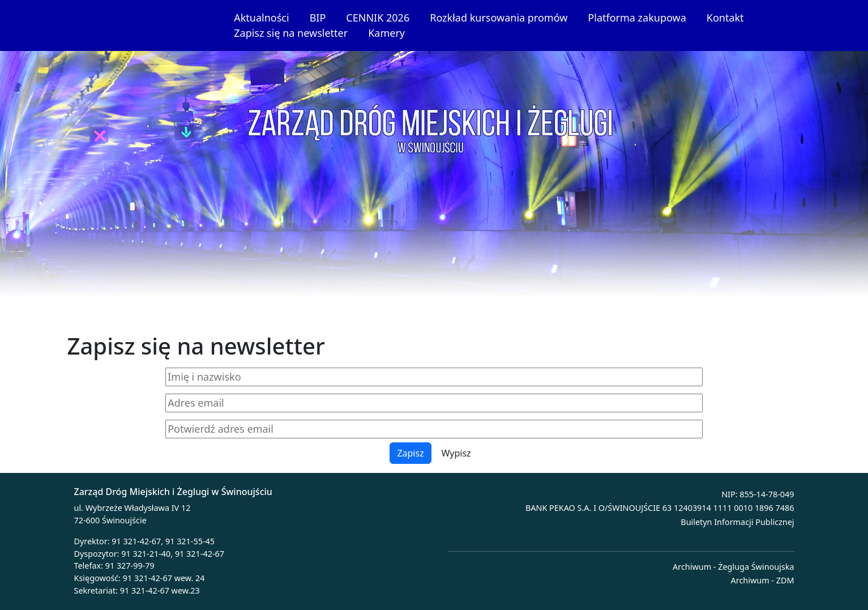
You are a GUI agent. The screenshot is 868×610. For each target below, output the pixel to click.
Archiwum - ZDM (763, 580)
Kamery (386, 33)
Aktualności (261, 18)
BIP (318, 18)
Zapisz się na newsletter (291, 33)
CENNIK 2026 (378, 18)
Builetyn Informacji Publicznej (737, 522)
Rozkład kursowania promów (499, 18)
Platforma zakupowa (637, 18)
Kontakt (725, 18)
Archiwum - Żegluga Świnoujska (733, 567)
